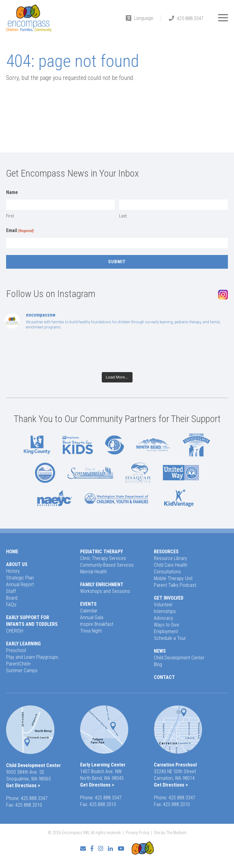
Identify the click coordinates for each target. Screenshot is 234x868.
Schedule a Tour (170, 638)
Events (88, 604)
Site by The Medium (170, 833)
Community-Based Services (107, 565)
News (160, 651)
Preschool (16, 650)
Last (123, 216)
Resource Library (170, 558)
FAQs (11, 605)
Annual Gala (92, 617)
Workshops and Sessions (105, 591)
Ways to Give (167, 625)
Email (20, 231)
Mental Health (94, 572)
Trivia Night (91, 631)
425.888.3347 (190, 18)
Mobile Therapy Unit (173, 578)
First (10, 216)
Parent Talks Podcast (175, 585)
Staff (11, 591)
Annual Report (20, 585)
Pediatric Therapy (101, 552)
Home (12, 552)
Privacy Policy (138, 833)
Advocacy (163, 618)
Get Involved (169, 598)
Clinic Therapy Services (103, 558)
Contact (164, 677)
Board (12, 598)
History (13, 571)
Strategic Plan (20, 578)
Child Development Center (179, 658)
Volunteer (163, 605)
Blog (158, 664)
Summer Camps (22, 671)
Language (144, 18)
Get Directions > (23, 786)
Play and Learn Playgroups (32, 657)
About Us (17, 564)
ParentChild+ (19, 664)
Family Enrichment (102, 585)
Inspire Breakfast (97, 624)
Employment (166, 631)
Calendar (89, 611)
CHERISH (15, 631)
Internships (165, 611)
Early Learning (23, 644)
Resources (166, 552)
